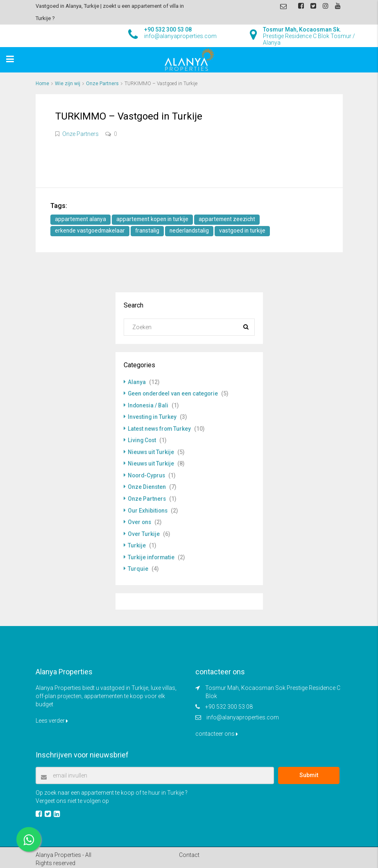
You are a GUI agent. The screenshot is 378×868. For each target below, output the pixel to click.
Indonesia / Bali (149, 405)
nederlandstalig (192, 231)
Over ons (140, 520)
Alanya (137, 382)
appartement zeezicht (232, 219)
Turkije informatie (152, 554)
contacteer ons (217, 730)
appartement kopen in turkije (155, 219)
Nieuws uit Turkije (151, 451)
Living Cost (143, 439)
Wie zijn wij (68, 84)
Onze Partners (102, 84)
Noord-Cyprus (147, 474)
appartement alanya (81, 219)
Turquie (138, 565)
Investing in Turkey (153, 416)
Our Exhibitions (148, 508)
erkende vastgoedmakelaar (91, 231)
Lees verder (52, 717)
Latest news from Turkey (160, 428)
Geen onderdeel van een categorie (174, 393)
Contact (189, 851)
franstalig (149, 231)
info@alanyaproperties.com (243, 714)
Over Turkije (144, 531)
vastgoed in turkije (246, 231)
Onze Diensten (147, 485)
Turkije (137, 542)
